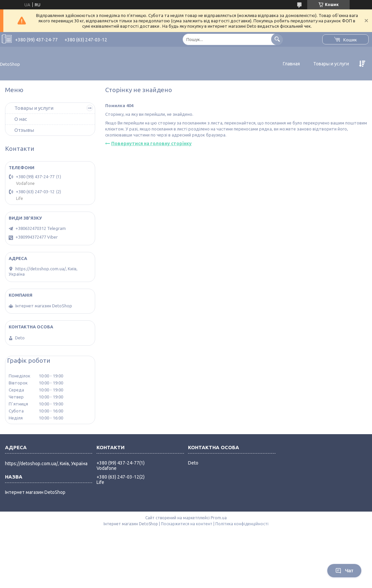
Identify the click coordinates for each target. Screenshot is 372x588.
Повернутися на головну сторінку (151, 143)
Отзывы (24, 130)
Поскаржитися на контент (187, 524)
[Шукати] (277, 39)
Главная (291, 64)
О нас (21, 119)
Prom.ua (219, 518)
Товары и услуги (331, 64)
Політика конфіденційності (242, 524)
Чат (344, 571)
